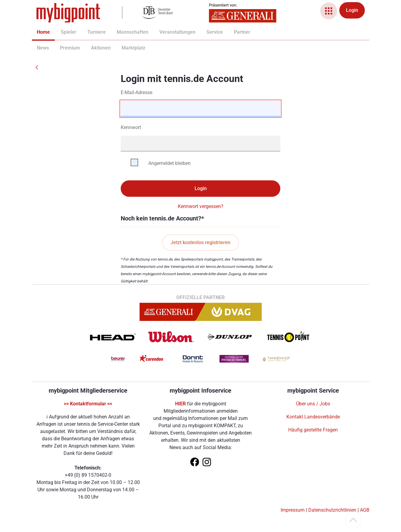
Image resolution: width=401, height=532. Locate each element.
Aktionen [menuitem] (93, 48)
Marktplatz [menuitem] (125, 48)
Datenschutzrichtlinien (332, 510)
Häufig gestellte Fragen (313, 430)
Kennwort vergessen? (201, 206)
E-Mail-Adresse (137, 92)
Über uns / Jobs (313, 404)
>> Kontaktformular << (88, 404)
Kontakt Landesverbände (313, 417)
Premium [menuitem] (62, 48)
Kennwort (131, 127)
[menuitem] (37, 33)
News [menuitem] (39, 48)
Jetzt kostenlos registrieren (200, 242)
